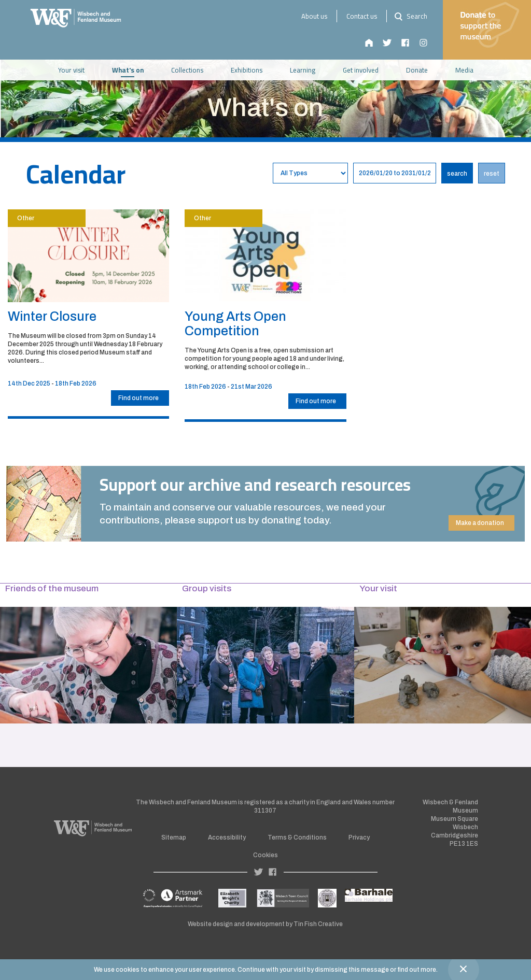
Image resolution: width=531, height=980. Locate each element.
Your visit (71, 70)
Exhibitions (247, 70)
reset (492, 174)
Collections (187, 70)
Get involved (361, 70)
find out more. (417, 970)
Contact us (362, 16)
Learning (303, 70)
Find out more (138, 398)
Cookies (265, 855)
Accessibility (227, 837)
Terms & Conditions (297, 837)
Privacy (359, 837)
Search (410, 16)
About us (314, 16)
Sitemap (174, 837)
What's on (128, 70)
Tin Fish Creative (318, 924)
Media (464, 70)
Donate (417, 70)
